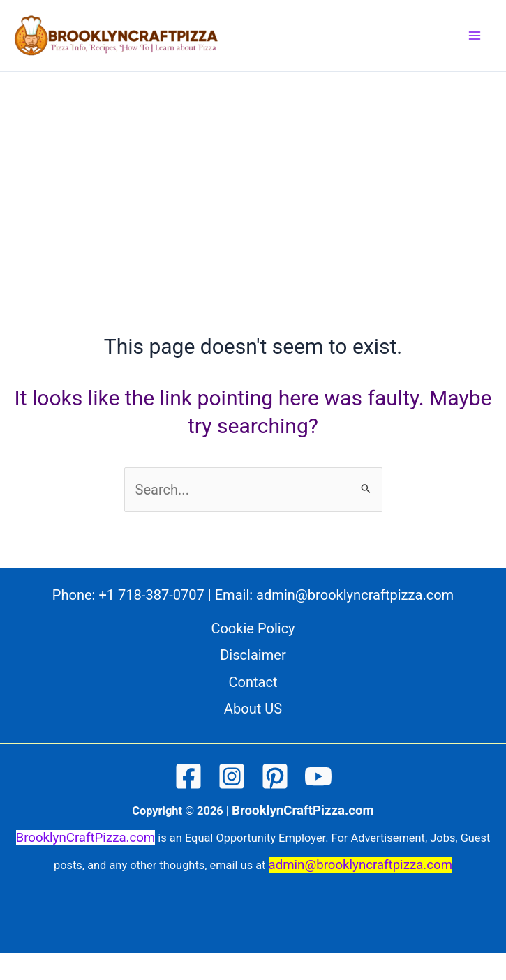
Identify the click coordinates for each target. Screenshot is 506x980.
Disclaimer (253, 655)
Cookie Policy (253, 628)
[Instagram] (232, 776)
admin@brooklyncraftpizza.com (355, 595)
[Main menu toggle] (475, 36)
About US (253, 709)
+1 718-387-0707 (151, 595)
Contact (253, 682)
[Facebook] (188, 776)
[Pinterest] (275, 776)
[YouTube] (318, 776)
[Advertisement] (253, 176)
